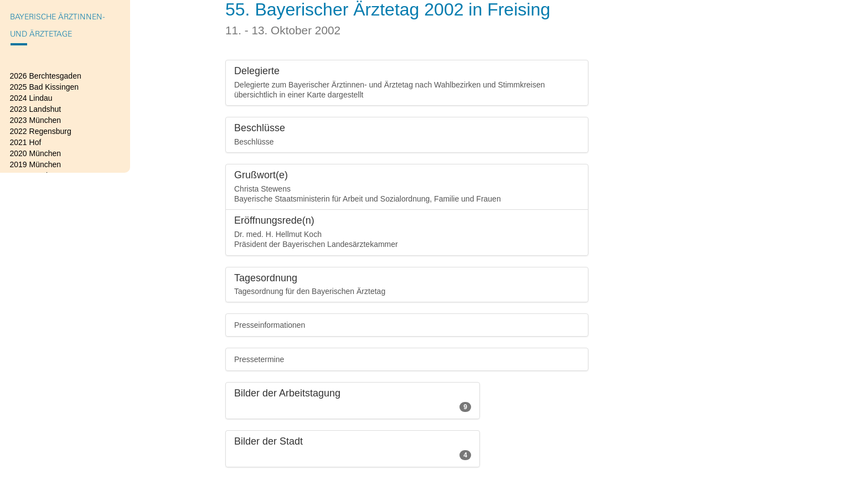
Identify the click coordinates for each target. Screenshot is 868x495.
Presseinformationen (270, 325)
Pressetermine (259, 359)
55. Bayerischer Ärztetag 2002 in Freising (388, 9)
